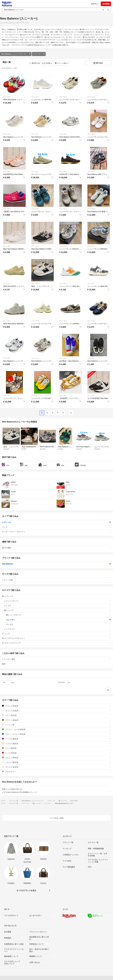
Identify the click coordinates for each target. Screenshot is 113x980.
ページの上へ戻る (56, 818)
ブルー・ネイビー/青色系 (56, 734)
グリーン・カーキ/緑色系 (56, 729)
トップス (58, 606)
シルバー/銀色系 (56, 762)
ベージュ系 (56, 725)
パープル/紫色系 (56, 739)
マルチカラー (56, 772)
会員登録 (106, 4)
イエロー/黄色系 (56, 744)
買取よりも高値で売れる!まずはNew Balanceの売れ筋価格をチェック (56, 791)
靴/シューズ (58, 610)
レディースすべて (58, 601)
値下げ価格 (56, 548)
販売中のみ (35, 63)
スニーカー (39, 54)
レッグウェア (58, 629)
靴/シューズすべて (59, 615)
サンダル (59, 624)
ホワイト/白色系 (56, 711)
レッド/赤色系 (56, 753)
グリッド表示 (62, 63)
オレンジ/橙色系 (56, 758)
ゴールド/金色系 (56, 767)
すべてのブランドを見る (26, 890)
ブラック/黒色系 (56, 706)
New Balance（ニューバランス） (16, 54)
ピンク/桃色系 (56, 748)
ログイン (95, 4)
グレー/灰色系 (56, 715)
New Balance (56, 564)
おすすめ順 (47, 63)
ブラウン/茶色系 (56, 720)
